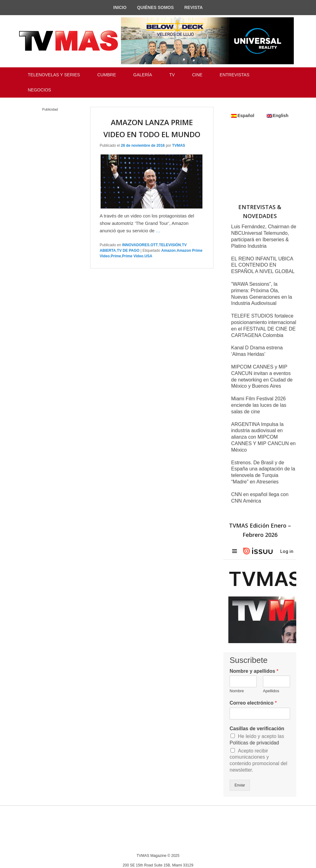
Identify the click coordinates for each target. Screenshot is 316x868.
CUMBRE (107, 75)
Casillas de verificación (257, 729)
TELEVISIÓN (170, 245)
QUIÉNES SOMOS (155, 7)
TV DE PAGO (128, 251)
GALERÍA (143, 75)
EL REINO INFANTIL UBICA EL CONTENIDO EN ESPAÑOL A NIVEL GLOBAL (263, 265)
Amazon (168, 251)
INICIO (120, 7)
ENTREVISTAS (235, 75)
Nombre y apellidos (254, 671)
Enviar (240, 785)
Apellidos (271, 691)
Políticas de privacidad (254, 743)
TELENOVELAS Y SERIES (54, 75)
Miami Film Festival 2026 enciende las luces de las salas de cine (259, 405)
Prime (116, 256)
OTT (154, 245)
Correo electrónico (253, 703)
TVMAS (179, 145)
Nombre (237, 691)
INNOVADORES (136, 245)
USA (148, 256)
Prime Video (133, 256)
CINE (197, 75)
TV (172, 75)
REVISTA (193, 7)
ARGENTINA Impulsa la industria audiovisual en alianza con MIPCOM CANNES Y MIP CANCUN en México (263, 437)
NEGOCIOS (39, 90)
